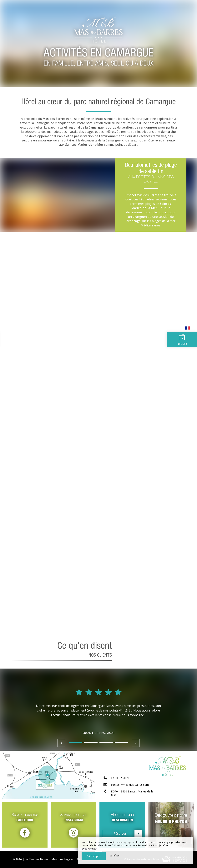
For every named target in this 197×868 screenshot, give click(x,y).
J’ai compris (94, 856)
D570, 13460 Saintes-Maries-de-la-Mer (133, 794)
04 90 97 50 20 (120, 779)
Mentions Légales (62, 859)
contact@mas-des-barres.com (130, 786)
